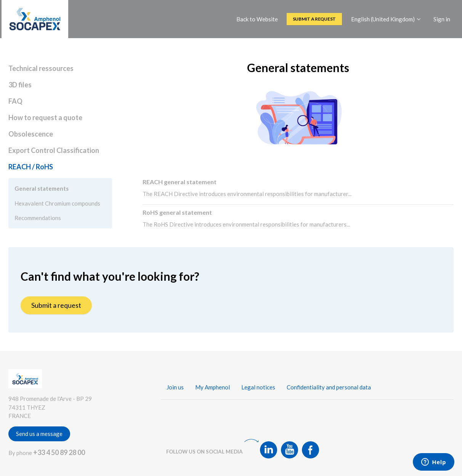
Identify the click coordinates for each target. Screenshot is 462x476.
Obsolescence (31, 134)
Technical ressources (41, 68)
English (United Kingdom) (386, 19)
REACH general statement (180, 182)
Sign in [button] (442, 19)
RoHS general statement (177, 212)
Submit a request (314, 19)
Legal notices (258, 387)
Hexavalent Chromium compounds (57, 203)
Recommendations (38, 218)
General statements (42, 188)
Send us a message (39, 434)
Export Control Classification (54, 150)
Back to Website (257, 19)
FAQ (15, 101)
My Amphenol (213, 387)
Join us (175, 387)
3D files (20, 85)
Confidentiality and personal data (329, 387)
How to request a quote (45, 117)
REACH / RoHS (31, 167)
